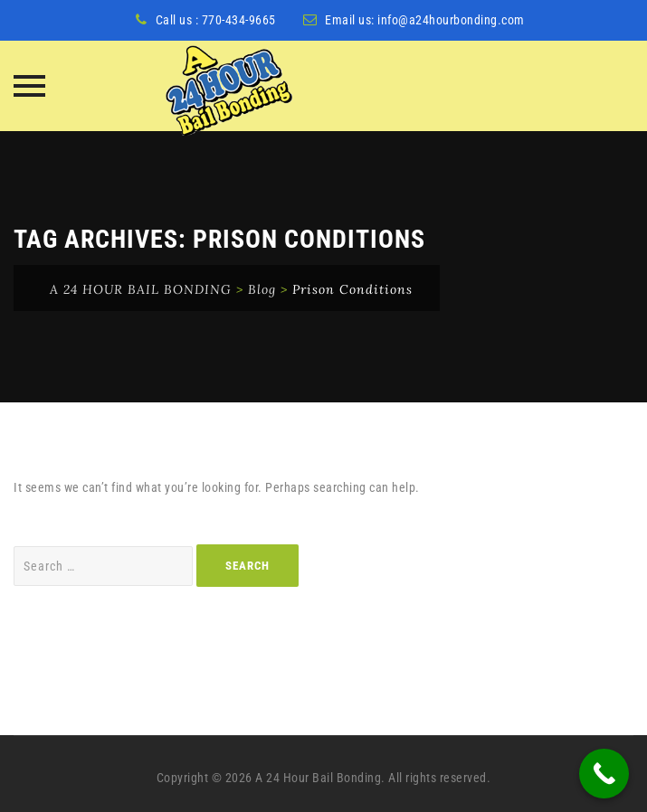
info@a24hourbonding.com (451, 20)
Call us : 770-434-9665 (216, 20)
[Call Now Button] (604, 774)
